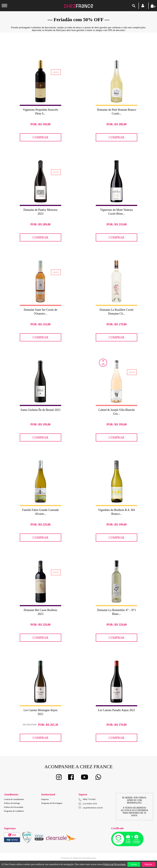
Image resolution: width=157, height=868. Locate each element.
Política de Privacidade (14, 807)
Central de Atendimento (14, 799)
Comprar (40, 137)
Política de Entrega (12, 803)
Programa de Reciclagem (52, 803)
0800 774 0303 (89, 799)
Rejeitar (149, 864)
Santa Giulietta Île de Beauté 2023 (40, 410)
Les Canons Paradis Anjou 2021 (117, 710)
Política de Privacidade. (115, 864)
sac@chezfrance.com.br (91, 808)
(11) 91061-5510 (88, 804)
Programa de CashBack (14, 811)
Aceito (134, 864)
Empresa (45, 799)
